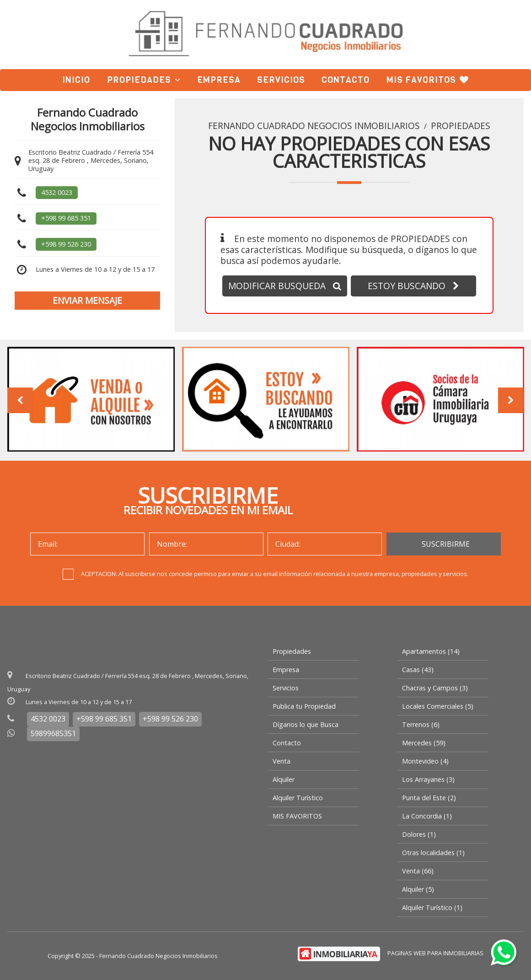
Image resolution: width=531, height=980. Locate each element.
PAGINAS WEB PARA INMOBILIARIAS (435, 953)
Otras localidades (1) (433, 853)
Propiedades (144, 80)
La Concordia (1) (427, 816)
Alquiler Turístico (298, 798)
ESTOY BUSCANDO (413, 286)
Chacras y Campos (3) (435, 688)
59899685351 (53, 733)
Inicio (76, 80)
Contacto (346, 80)
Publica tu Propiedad (304, 706)
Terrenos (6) (421, 724)
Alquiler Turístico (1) (432, 907)
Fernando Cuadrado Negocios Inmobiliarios (314, 126)
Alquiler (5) (418, 889)
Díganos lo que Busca (306, 724)
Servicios (281, 80)
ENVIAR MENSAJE (87, 300)
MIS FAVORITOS (428, 80)
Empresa (219, 80)
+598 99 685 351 (66, 218)
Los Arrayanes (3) (428, 779)
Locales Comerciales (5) (438, 706)
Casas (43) (418, 670)
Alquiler (284, 779)
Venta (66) (418, 871)
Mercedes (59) (424, 743)
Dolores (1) (419, 834)
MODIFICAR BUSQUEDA (285, 286)
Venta (282, 761)
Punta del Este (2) (429, 798)
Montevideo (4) (425, 761)
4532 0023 (57, 192)
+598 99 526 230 (66, 244)
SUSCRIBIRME (446, 544)
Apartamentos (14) (431, 651)
